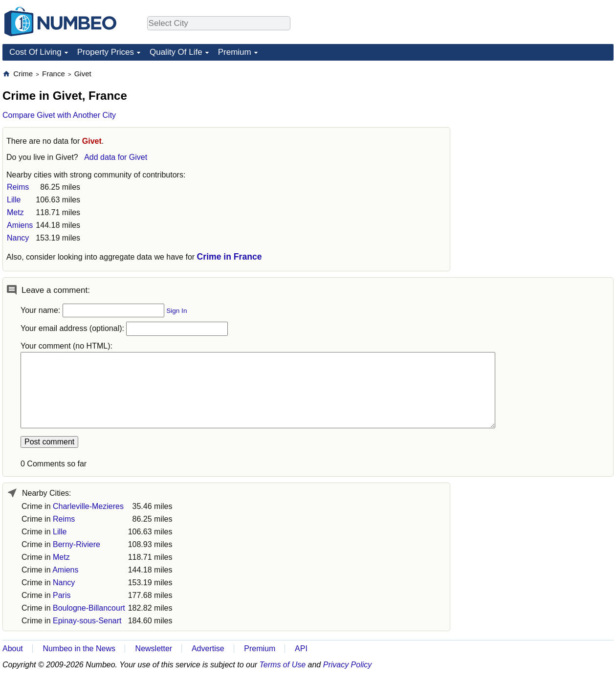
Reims (18, 187)
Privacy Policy (348, 665)
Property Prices (106, 52)
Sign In (176, 311)
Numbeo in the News (79, 649)
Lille (14, 200)
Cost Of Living (35, 52)
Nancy (18, 238)
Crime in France (230, 257)
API (301, 649)
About (13, 649)
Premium (235, 52)
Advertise (208, 649)
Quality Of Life (176, 52)
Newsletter (154, 649)
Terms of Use (283, 665)
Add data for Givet (116, 157)
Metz (15, 212)
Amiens (20, 225)
